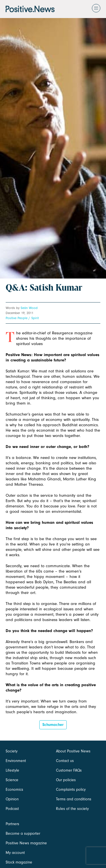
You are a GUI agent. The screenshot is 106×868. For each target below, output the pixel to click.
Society (12, 751)
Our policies (66, 780)
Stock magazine (19, 862)
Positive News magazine (26, 843)
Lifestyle (12, 770)
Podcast (12, 809)
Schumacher (53, 725)
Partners (12, 824)
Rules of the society (72, 809)
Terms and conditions (74, 799)
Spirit (35, 318)
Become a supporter (23, 833)
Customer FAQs (69, 770)
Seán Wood (29, 308)
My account (15, 853)
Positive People (17, 318)
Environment (16, 761)
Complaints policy (71, 789)
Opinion (12, 799)
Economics (14, 789)
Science (12, 780)
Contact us (65, 761)
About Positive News (73, 751)
